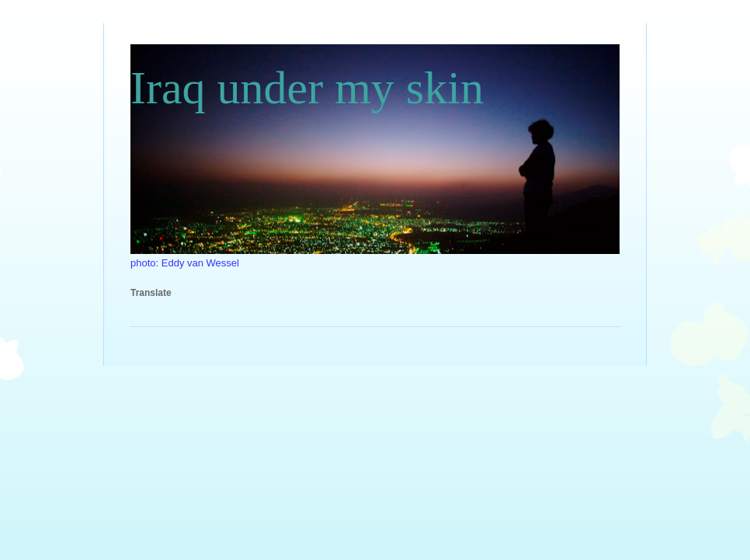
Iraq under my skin (307, 88)
